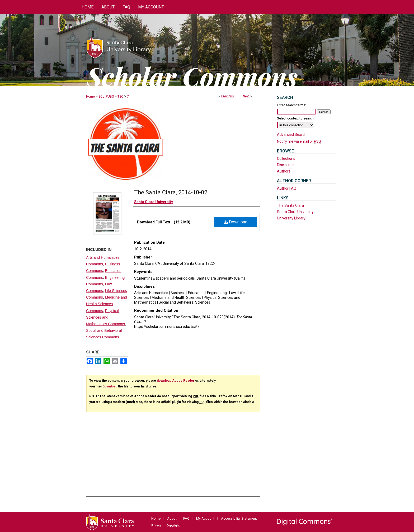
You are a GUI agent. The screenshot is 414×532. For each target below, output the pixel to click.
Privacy (156, 526)
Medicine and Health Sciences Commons (107, 304)
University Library (291, 218)
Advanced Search (292, 135)
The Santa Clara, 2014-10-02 (171, 192)
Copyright (173, 526)
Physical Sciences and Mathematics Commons (105, 317)
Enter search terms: (291, 105)
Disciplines (286, 165)
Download (236, 222)
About (172, 518)
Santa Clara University (295, 212)
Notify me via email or (299, 141)
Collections (286, 159)
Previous (228, 96)
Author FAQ (287, 188)
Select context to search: (296, 118)
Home (90, 97)
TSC (120, 97)
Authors (284, 171)
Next (246, 96)
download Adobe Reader (176, 381)
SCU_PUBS (106, 97)
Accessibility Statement (239, 518)
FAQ (186, 518)
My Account (205, 518)
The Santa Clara (290, 205)
